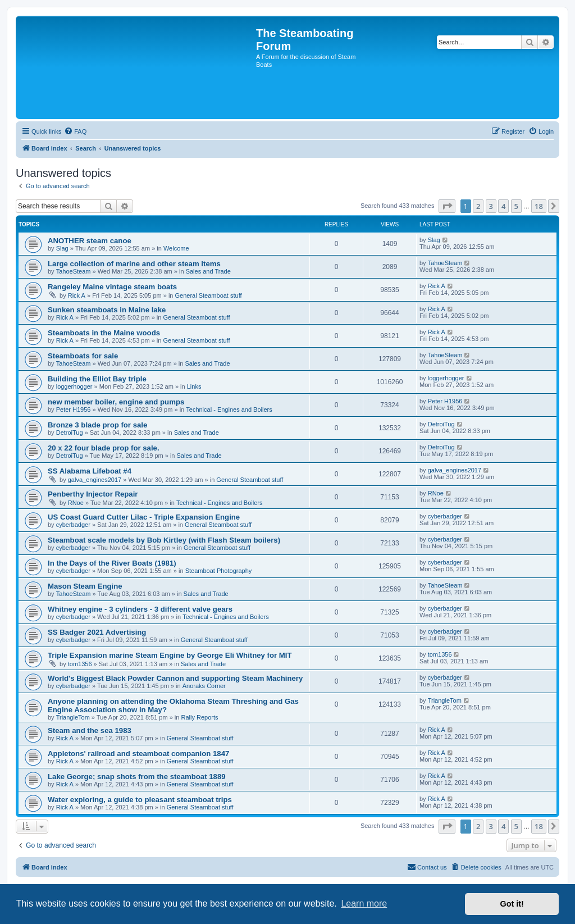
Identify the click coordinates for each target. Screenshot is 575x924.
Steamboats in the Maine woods (104, 333)
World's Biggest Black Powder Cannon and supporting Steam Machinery (175, 678)
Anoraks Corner (204, 686)
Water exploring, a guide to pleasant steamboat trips (140, 800)
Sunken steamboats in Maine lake (107, 310)
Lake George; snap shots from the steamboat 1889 (137, 777)
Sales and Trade (208, 271)
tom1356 (80, 664)
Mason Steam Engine (85, 586)
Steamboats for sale (83, 356)
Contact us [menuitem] (427, 867)
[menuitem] (75, 131)
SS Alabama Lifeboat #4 (90, 471)
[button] (447, 206)
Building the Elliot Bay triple (97, 379)
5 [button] (516, 206)
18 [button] (539, 206)
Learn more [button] (364, 903)
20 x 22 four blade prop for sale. (104, 448)
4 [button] (503, 206)
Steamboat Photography (219, 571)
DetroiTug (70, 433)
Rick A (77, 295)
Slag (62, 248)
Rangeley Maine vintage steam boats (112, 287)
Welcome (176, 248)
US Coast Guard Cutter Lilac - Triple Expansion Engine (144, 517)
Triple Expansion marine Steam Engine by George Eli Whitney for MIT (170, 655)
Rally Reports (200, 717)
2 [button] (478, 206)
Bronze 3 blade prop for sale (97, 425)
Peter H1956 (74, 409)
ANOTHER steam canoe (90, 241)
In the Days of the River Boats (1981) (112, 563)
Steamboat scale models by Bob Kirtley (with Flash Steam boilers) (164, 540)
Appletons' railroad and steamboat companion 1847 (138, 754)
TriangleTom (73, 717)
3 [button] (491, 206)
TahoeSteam (74, 271)
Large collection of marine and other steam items (134, 264)
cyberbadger (73, 525)
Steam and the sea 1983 (90, 730)
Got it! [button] (512, 904)
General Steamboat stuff (209, 295)
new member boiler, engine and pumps (116, 402)
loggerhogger (74, 386)
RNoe (76, 503)
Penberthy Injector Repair (93, 494)
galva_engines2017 (95, 480)
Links (194, 386)
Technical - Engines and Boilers (229, 409)
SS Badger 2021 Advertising (97, 632)
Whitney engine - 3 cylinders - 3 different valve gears (140, 609)
